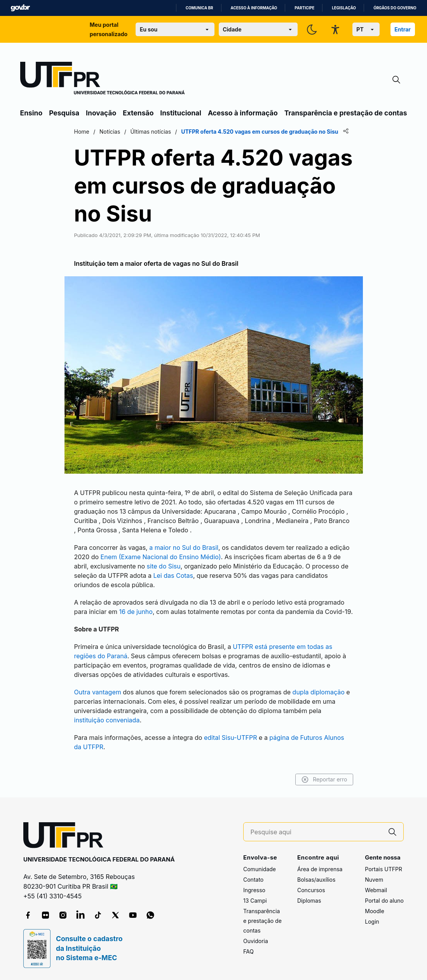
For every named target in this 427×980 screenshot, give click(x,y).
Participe (304, 8)
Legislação (344, 8)
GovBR (20, 8)
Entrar (403, 29)
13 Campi (255, 901)
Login (372, 922)
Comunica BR (200, 8)
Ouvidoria (256, 941)
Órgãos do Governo (395, 8)
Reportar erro (324, 779)
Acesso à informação (254, 8)
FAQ (248, 951)
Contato (253, 880)
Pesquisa (64, 113)
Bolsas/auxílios (316, 880)
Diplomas (309, 901)
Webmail (376, 890)
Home (82, 132)
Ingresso (254, 890)
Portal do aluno (384, 901)
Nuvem (374, 880)
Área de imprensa (320, 869)
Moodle (375, 911)
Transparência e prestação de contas (346, 113)
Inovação (101, 113)
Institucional (181, 113)
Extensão (138, 113)
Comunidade (260, 869)
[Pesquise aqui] (316, 832)
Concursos (311, 890)
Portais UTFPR (383, 869)
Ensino (31, 113)
